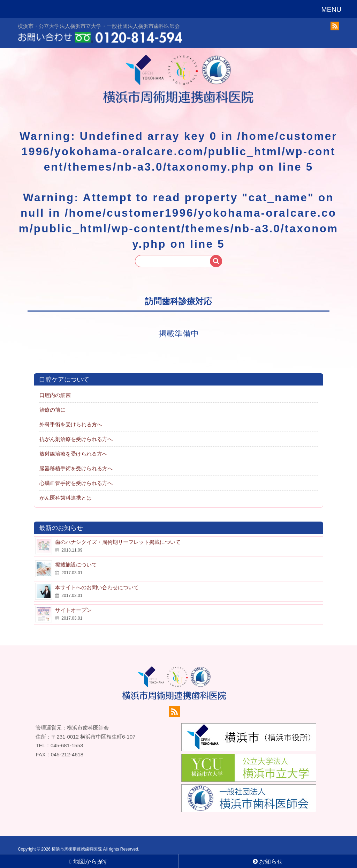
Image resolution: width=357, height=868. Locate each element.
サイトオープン (73, 602)
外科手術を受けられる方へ (71, 417)
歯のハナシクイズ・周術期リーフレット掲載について (118, 534)
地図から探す (89, 862)
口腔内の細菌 (55, 387)
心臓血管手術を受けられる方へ (76, 475)
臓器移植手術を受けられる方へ (76, 461)
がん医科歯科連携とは (66, 490)
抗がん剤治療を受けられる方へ (76, 431)
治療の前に (52, 402)
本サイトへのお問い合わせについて (97, 580)
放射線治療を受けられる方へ (73, 446)
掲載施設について (76, 557)
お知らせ (268, 862)
